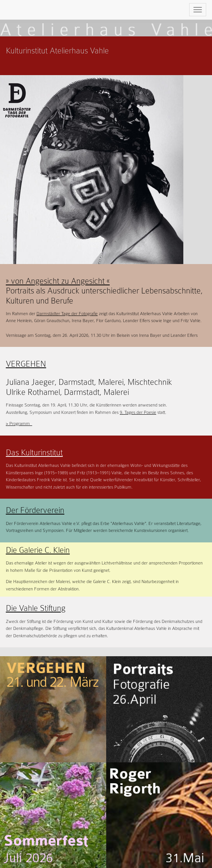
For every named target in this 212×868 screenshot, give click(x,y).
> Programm (19, 424)
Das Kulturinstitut (34, 453)
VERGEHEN (26, 364)
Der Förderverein (35, 510)
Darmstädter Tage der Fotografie (67, 314)
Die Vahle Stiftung (36, 608)
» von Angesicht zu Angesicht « (58, 281)
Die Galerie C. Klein (38, 550)
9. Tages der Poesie (138, 412)
